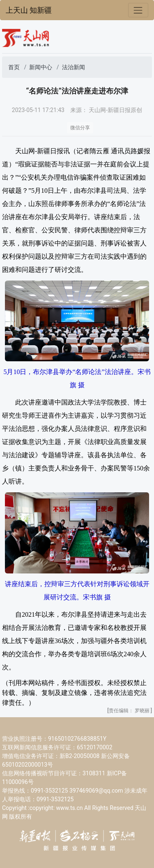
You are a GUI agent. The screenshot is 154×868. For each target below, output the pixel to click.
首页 (14, 67)
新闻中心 (41, 67)
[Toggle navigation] (138, 10)
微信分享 (80, 128)
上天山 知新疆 (29, 10)
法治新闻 (74, 67)
